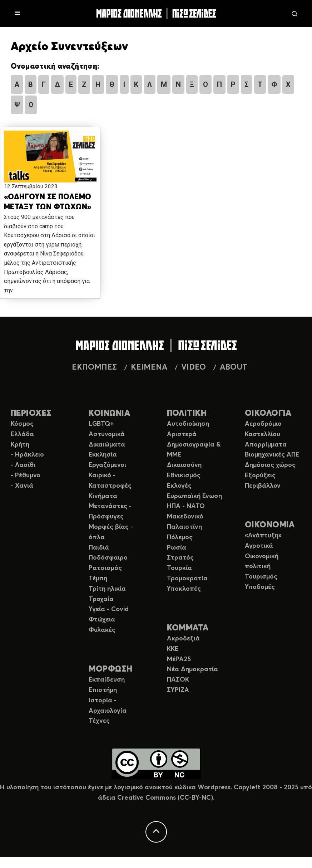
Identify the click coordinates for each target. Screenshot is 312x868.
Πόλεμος (180, 537)
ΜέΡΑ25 (179, 659)
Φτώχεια (102, 620)
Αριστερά (182, 434)
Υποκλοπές (184, 589)
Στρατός (180, 558)
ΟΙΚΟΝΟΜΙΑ (270, 525)
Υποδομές (260, 587)
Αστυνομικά (107, 434)
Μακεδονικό (185, 517)
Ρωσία (177, 548)
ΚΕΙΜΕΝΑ (149, 367)
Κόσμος (22, 424)
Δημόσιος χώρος (270, 465)
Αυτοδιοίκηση (188, 424)
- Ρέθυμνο (26, 476)
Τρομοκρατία (187, 579)
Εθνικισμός (184, 476)
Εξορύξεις (260, 476)
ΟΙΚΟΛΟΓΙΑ (268, 413)
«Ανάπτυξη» (263, 536)
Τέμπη (98, 579)
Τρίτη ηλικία (107, 589)
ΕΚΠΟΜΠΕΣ (94, 367)
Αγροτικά (259, 546)
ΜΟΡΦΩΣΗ (110, 669)
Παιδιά (99, 548)
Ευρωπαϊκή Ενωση (194, 496)
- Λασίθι (23, 465)
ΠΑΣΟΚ (178, 680)
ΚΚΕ (173, 649)
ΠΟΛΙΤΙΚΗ (187, 413)
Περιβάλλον (263, 486)
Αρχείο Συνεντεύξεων (69, 47)
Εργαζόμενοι (107, 465)
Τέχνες (99, 721)
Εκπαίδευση (107, 680)
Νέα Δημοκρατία (192, 669)
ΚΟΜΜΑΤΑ (188, 628)
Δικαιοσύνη (184, 465)
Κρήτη (20, 445)
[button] (50, 157)
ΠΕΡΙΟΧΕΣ (31, 413)
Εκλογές (179, 486)
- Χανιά (22, 486)
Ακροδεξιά (183, 639)
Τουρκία (179, 568)
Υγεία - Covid (109, 609)
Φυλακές (102, 630)
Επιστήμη (103, 690)
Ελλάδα (22, 434)
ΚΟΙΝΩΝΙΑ (109, 413)
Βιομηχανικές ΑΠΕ (272, 455)
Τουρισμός (261, 577)
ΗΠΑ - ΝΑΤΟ (186, 506)
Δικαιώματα (107, 445)
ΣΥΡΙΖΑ (178, 690)
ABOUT (234, 367)
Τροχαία (101, 599)
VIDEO (194, 367)
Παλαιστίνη (184, 527)
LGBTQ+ (101, 424)
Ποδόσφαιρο (108, 558)
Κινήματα (103, 496)
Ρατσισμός (105, 568)
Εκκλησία (103, 455)
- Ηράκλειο (27, 455)
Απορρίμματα (266, 445)
